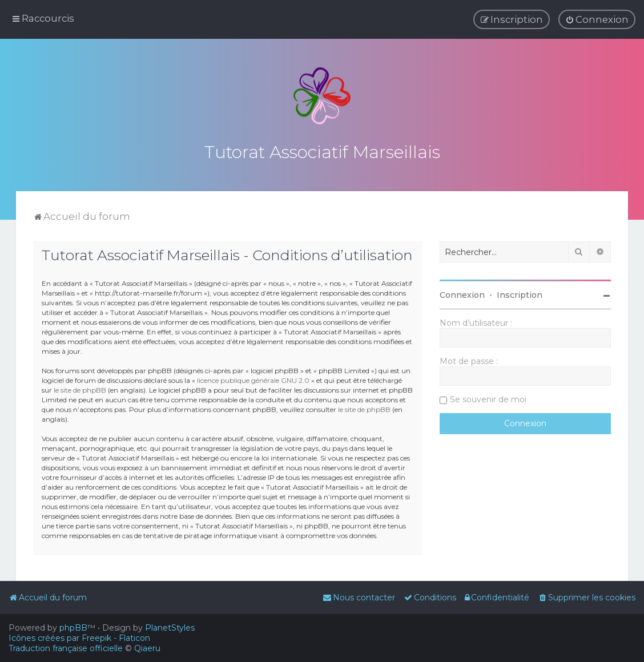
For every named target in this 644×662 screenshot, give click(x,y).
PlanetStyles (170, 628)
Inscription (520, 293)
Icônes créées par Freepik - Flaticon (79, 638)
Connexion (462, 293)
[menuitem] (597, 19)
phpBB (73, 628)
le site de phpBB (80, 388)
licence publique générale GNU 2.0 (253, 378)
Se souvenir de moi (488, 398)
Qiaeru (147, 648)
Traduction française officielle (66, 648)
